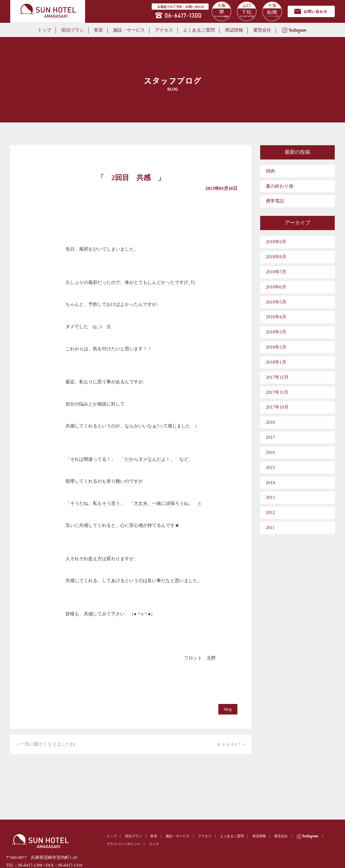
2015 (270, 467)
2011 (270, 528)
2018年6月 (276, 287)
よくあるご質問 (199, 30)
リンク (154, 844)
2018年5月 (276, 302)
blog (228, 709)
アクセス (164, 30)
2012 (270, 512)
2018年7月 (276, 272)
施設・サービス (129, 30)
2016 (270, 452)
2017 (270, 437)
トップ (44, 30)
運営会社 (262, 30)
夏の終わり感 (280, 186)
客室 (98, 30)
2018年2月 (276, 347)
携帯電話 (275, 201)
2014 (270, 483)
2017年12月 (277, 377)
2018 (270, 422)
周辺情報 (234, 30)
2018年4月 (276, 317)
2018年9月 (276, 242)
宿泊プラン (73, 30)
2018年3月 (276, 332)
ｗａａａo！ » (231, 744)
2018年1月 (276, 362)
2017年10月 (277, 407)
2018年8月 (276, 257)
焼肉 (270, 171)
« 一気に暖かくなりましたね (46, 744)
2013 (270, 497)
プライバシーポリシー (124, 844)
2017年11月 (277, 392)
